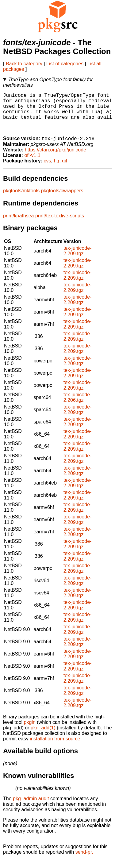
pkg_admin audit (31, 807)
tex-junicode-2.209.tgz (78, 259)
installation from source (55, 747)
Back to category (24, 64)
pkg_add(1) (43, 736)
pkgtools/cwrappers (62, 199)
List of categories (65, 64)
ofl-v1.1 (32, 163)
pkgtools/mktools (21, 199)
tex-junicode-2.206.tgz (78, 406)
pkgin (30, 730)
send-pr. (84, 860)
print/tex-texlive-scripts (60, 224)
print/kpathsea (19, 224)
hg (56, 169)
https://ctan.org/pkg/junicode (56, 158)
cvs (48, 169)
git (65, 169)
